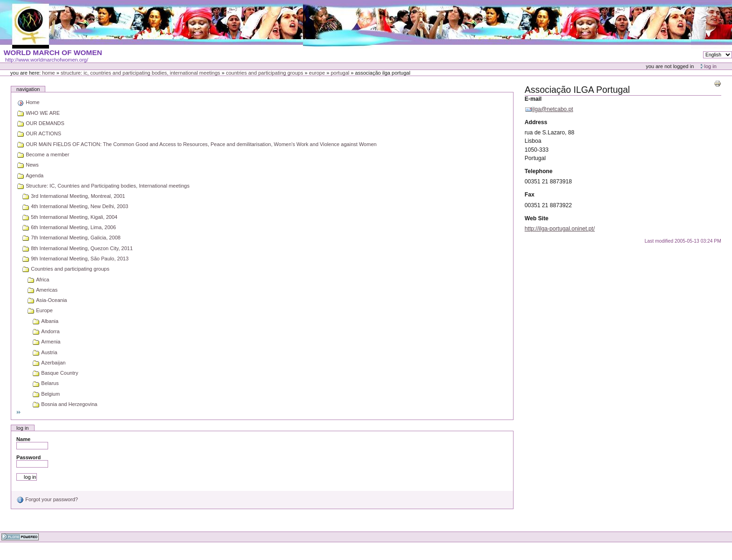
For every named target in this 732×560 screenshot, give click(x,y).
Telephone (539, 171)
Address (536, 122)
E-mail (533, 99)
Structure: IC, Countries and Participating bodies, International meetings (141, 73)
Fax (530, 195)
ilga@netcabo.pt (553, 109)
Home (49, 73)
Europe (317, 73)
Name (23, 439)
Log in (711, 66)
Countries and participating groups (265, 73)
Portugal (340, 73)
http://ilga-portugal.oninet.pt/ (560, 229)
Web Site (537, 218)
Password (28, 457)
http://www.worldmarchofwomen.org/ (47, 60)
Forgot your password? (47, 499)
